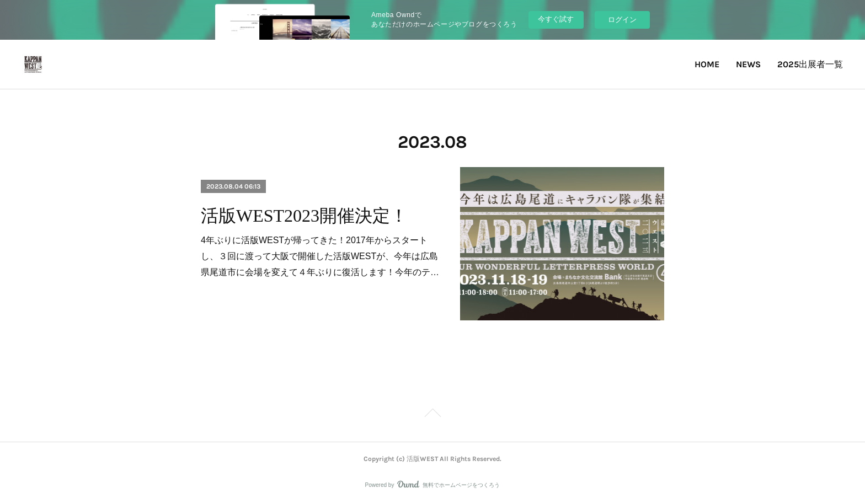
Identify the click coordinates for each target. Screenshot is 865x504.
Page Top (432, 415)
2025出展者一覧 (810, 64)
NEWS (748, 64)
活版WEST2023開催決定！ (304, 216)
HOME (707, 64)
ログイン (622, 20)
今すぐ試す (556, 19)
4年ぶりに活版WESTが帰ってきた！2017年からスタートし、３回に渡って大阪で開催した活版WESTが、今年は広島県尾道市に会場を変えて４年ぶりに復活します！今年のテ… (320, 256)
